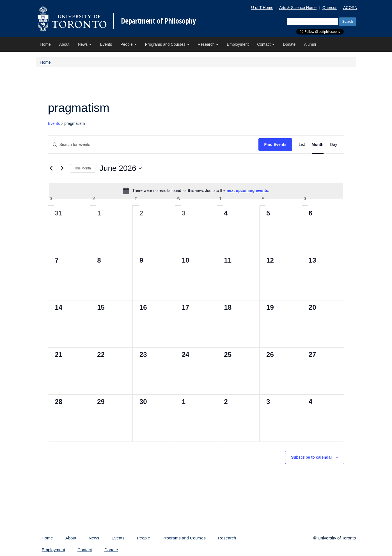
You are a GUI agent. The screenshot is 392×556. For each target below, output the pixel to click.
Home (46, 44)
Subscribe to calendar (311, 457)
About (64, 44)
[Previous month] (51, 168)
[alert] (196, 191)
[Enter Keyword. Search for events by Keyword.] (153, 145)
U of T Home (262, 8)
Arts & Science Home (298, 8)
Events (106, 44)
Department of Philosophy (158, 21)
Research (208, 44)
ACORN (350, 8)
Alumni (310, 44)
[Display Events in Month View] (318, 145)
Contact (266, 44)
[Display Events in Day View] (334, 145)
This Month (83, 168)
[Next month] (62, 168)
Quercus (330, 8)
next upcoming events (247, 190)
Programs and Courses (167, 44)
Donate (289, 44)
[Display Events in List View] (302, 145)
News (85, 44)
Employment (238, 44)
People (128, 44)
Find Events (275, 144)
